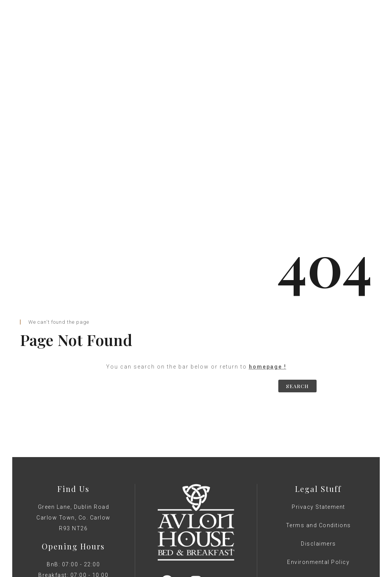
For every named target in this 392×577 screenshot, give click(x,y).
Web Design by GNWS (196, 511)
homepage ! (268, 270)
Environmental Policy (318, 465)
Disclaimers (318, 447)
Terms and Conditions (318, 428)
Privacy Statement (318, 410)
